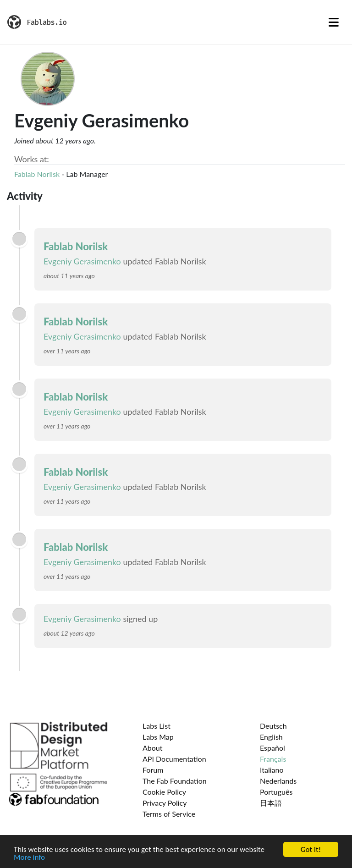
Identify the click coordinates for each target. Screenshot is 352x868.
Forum (153, 770)
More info (29, 858)
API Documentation (174, 759)
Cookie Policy (164, 792)
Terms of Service (169, 814)
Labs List (157, 726)
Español (272, 748)
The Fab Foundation (175, 781)
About (153, 748)
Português (276, 792)
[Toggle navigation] (334, 22)
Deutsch (273, 726)
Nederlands (278, 781)
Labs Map (158, 737)
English (271, 737)
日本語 (271, 803)
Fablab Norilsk (37, 174)
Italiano (272, 770)
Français (273, 759)
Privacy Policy (165, 803)
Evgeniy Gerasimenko (82, 261)
